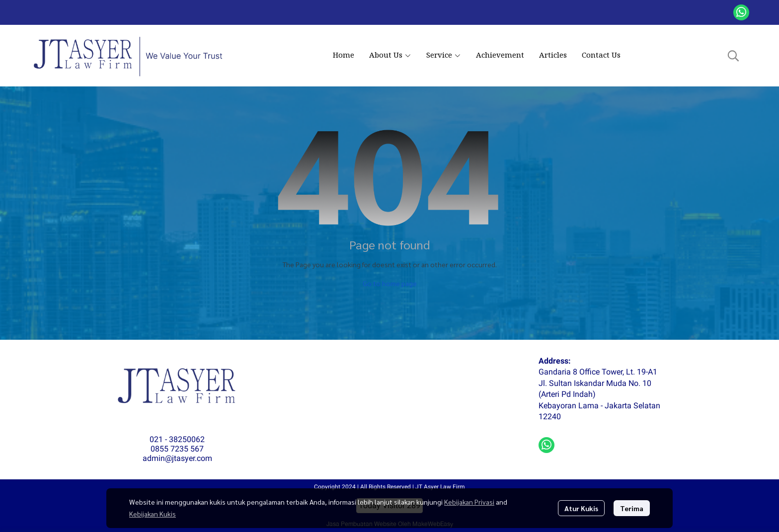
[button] (733, 56)
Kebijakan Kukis (153, 514)
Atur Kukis (581, 508)
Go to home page (390, 283)
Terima (632, 508)
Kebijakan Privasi (469, 502)
